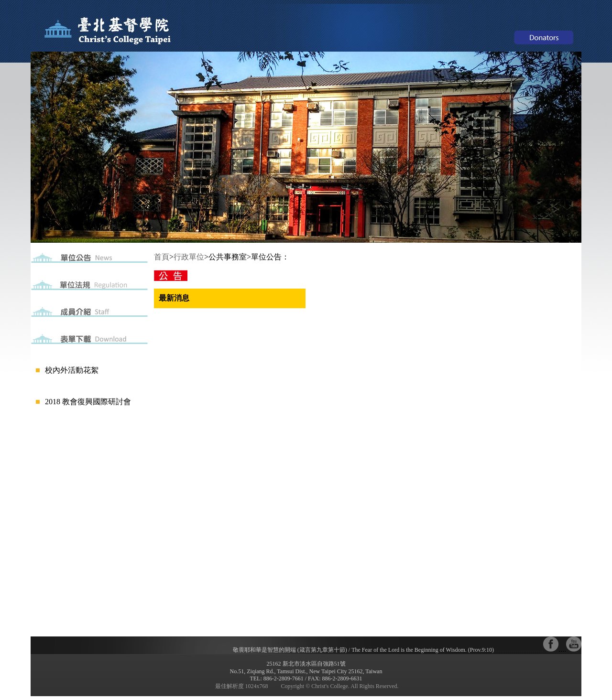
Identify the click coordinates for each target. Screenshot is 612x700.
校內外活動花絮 (72, 370)
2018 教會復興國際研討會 (88, 402)
